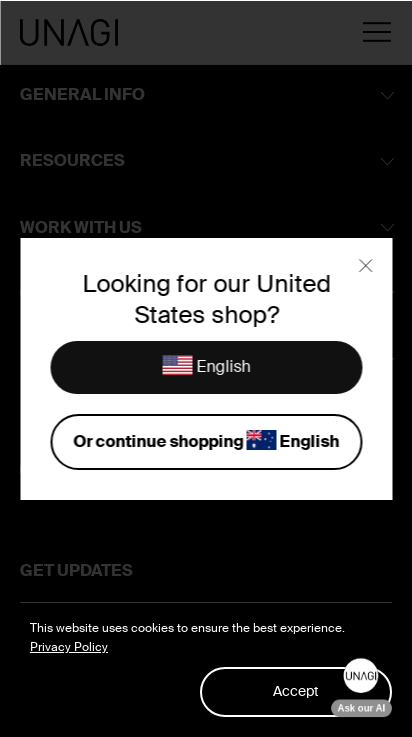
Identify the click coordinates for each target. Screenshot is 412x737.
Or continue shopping (206, 442)
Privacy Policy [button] (69, 647)
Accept (296, 691)
